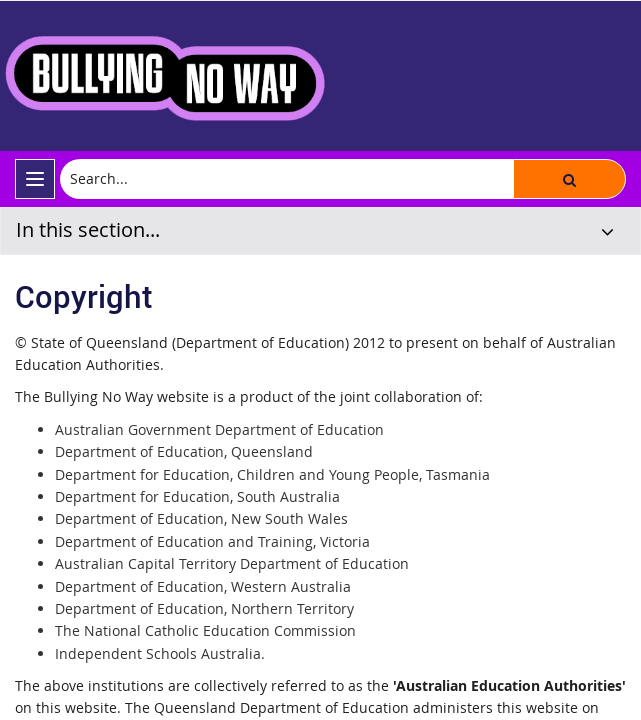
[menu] (35, 179)
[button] (569, 179)
